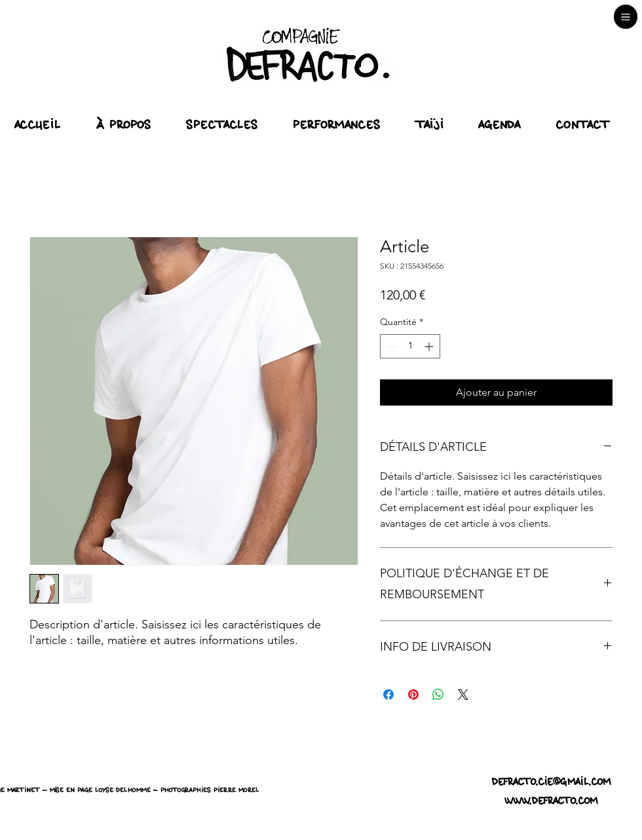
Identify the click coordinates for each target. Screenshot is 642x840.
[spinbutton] (410, 346)
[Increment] (430, 346)
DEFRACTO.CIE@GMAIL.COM (552, 782)
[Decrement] (390, 346)
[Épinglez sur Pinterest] (413, 695)
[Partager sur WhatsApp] (438, 695)
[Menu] (626, 17)
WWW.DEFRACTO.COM (551, 801)
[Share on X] (463, 695)
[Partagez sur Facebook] (388, 695)
